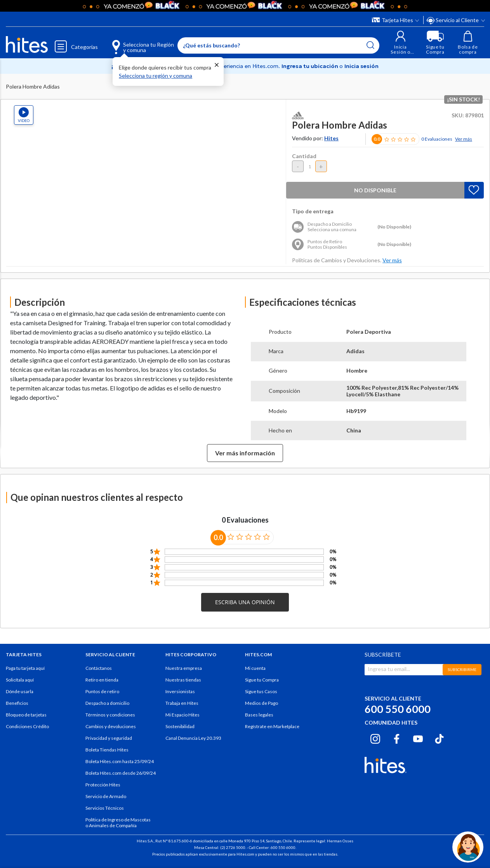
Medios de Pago (262, 703)
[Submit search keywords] (370, 45)
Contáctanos (99, 668)
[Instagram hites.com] (375, 738)
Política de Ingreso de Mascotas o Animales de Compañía (118, 823)
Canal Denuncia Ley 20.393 (193, 738)
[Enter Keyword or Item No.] (278, 45)
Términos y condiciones (110, 715)
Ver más (464, 139)
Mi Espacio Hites (182, 715)
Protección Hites (103, 785)
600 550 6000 (398, 709)
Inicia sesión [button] (361, 66)
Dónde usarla (20, 691)
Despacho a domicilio (107, 703)
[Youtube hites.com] (418, 738)
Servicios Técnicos (105, 808)
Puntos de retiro (102, 691)
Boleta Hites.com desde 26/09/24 (121, 773)
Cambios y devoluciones (111, 726)
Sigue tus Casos (261, 691)
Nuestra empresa (184, 668)
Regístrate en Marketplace (272, 726)
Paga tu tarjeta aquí (25, 668)
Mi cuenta (255, 668)
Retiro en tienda (102, 680)
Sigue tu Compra (262, 680)
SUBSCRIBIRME (462, 669)
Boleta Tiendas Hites (107, 750)
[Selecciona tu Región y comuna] (132, 43)
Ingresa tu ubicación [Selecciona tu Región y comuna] (310, 66)
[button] (401, 43)
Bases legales (259, 715)
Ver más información (245, 453)
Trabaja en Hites (182, 703)
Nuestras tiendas (183, 680)
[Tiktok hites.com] (439, 738)
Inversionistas (180, 691)
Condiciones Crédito (27, 726)
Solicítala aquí (20, 680)
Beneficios (17, 703)
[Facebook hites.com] (397, 738)
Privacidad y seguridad (109, 738)
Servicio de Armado (106, 796)
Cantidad (304, 156)
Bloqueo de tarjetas (26, 715)
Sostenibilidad (180, 726)
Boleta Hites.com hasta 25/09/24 (120, 761)
